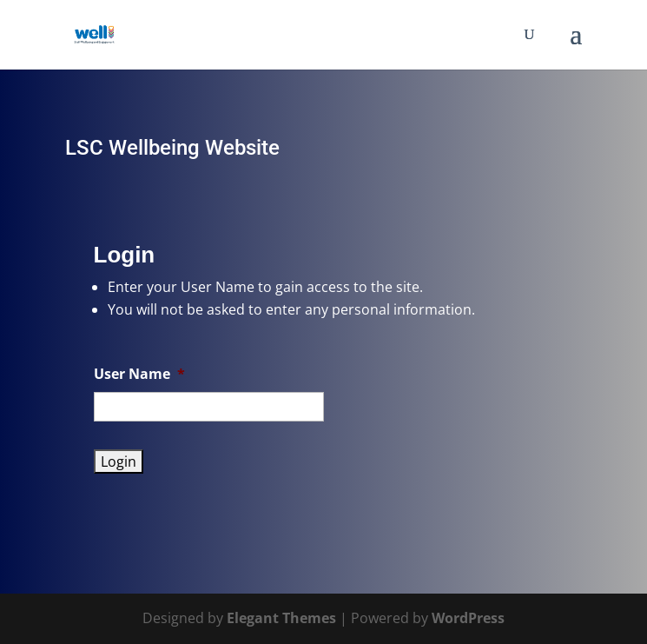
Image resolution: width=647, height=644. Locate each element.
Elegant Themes (281, 618)
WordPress (468, 618)
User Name (139, 374)
